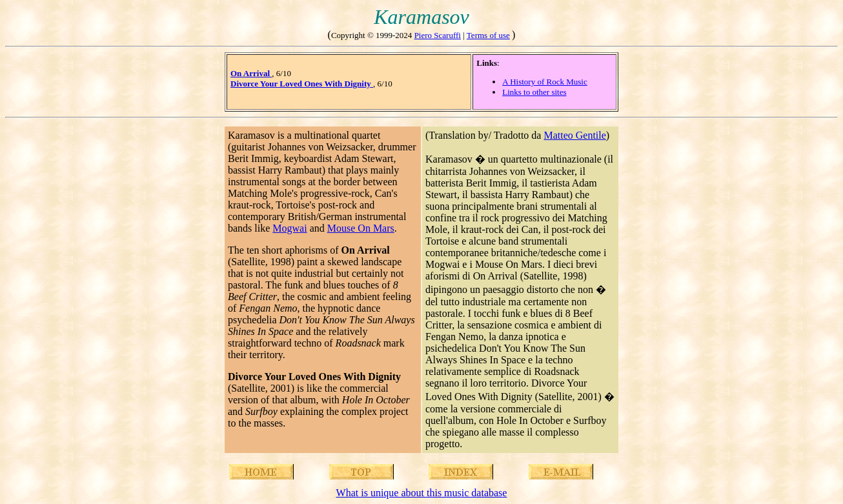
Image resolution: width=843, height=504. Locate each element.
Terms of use (488, 35)
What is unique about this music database (422, 493)
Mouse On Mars (361, 228)
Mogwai (289, 228)
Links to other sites (534, 92)
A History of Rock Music (544, 82)
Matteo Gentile (574, 135)
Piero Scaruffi (438, 35)
